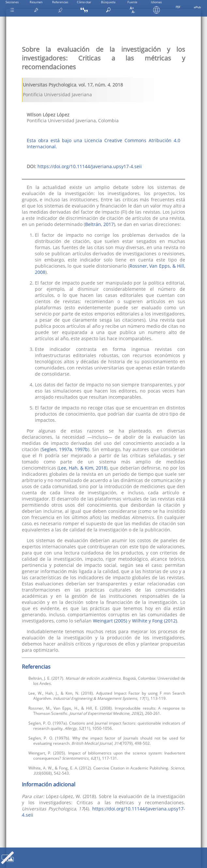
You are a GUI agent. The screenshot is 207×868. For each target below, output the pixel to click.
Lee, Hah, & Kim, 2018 (82, 468)
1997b (81, 449)
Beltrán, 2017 (99, 224)
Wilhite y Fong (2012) (155, 621)
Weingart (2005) (110, 621)
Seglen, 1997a (57, 449)
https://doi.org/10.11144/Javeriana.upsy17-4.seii (90, 166)
